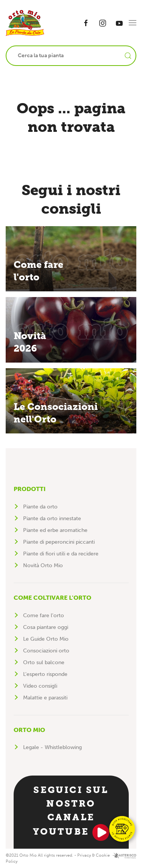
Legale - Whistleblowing (52, 747)
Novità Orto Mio (43, 565)
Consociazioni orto (46, 651)
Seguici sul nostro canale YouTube (71, 812)
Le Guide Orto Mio (46, 639)
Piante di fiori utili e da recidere (61, 554)
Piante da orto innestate (52, 518)
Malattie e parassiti (45, 698)
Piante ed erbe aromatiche (55, 530)
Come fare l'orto (44, 615)
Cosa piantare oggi (46, 627)
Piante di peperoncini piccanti (59, 542)
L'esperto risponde (45, 674)
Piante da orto (40, 507)
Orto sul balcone (44, 662)
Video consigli (40, 686)
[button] (133, 23)
